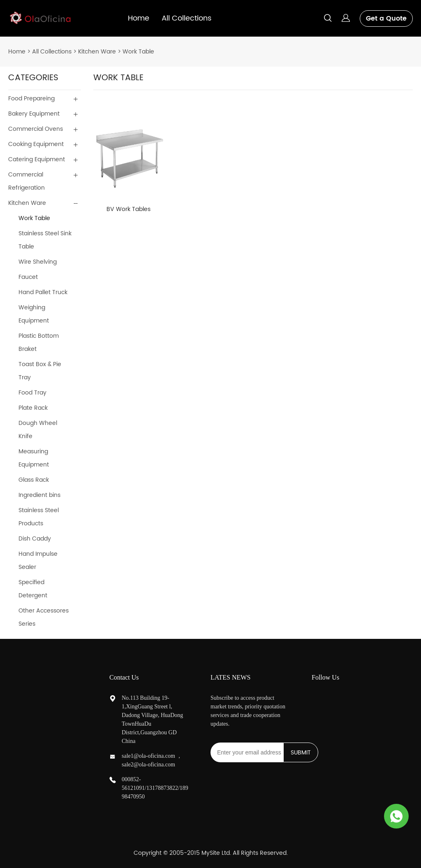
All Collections (186, 18)
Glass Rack (34, 480)
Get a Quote (386, 19)
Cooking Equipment (36, 144)
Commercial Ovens (36, 129)
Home (139, 18)
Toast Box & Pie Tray (40, 371)
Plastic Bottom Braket (39, 342)
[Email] (247, 752)
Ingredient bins (39, 495)
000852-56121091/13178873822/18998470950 (155, 788)
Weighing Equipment (34, 314)
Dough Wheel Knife (38, 430)
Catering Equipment (37, 159)
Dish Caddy (35, 539)
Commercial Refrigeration (27, 181)
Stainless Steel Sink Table (45, 240)
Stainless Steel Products (39, 517)
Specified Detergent (33, 589)
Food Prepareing (31, 99)
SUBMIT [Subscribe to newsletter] (301, 753)
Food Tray (32, 393)
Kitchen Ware (97, 52)
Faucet (28, 277)
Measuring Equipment (34, 458)
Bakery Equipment (34, 114)
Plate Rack (33, 408)
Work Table (138, 52)
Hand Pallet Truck (43, 292)
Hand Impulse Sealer (38, 560)
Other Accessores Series (44, 617)
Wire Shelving (38, 262)
